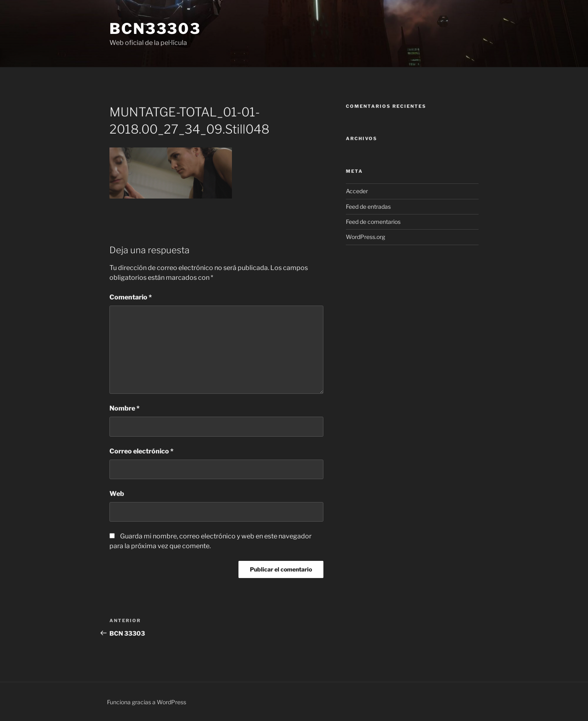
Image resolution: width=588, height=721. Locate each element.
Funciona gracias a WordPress (147, 702)
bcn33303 (155, 29)
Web (117, 494)
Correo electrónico (141, 451)
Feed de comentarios (373, 222)
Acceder (357, 191)
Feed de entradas (368, 206)
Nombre (125, 408)
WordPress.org (365, 237)
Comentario (131, 297)
